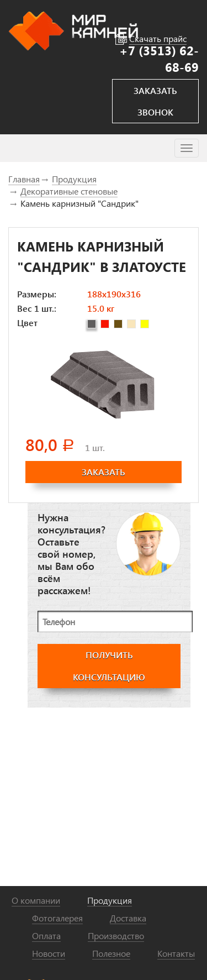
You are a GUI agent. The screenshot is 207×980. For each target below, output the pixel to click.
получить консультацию (109, 666)
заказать (104, 472)
